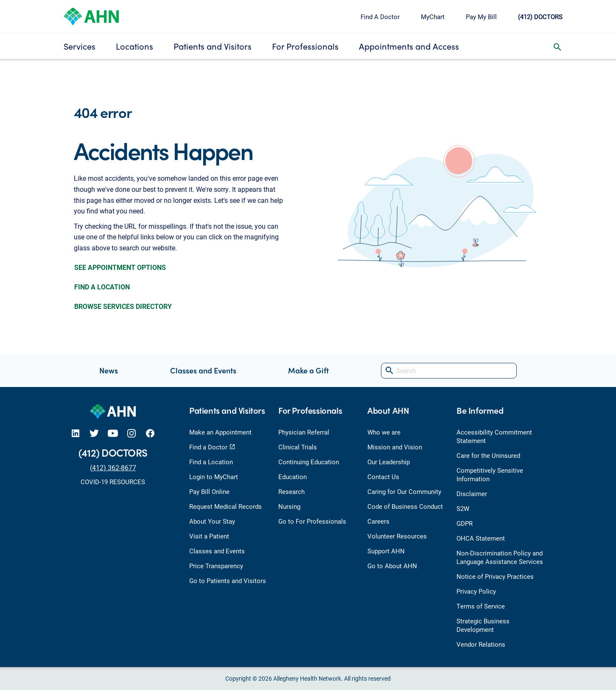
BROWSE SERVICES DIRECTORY (123, 306)
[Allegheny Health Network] (91, 15)
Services (80, 46)
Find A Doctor (380, 17)
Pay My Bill (481, 17)
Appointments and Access (409, 46)
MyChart (433, 17)
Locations (134, 46)
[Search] (449, 371)
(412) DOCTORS (540, 17)
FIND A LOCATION (102, 287)
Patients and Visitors (213, 46)
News (109, 370)
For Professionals (305, 46)
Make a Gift (308, 370)
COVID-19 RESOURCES (113, 482)
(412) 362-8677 (113, 467)
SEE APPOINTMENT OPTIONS (120, 267)
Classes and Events (203, 370)
